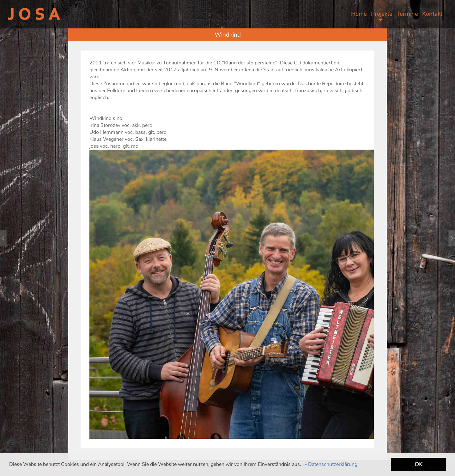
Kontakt (432, 14)
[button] (330, 464)
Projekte (382, 14)
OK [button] (419, 464)
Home (359, 14)
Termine (407, 14)
